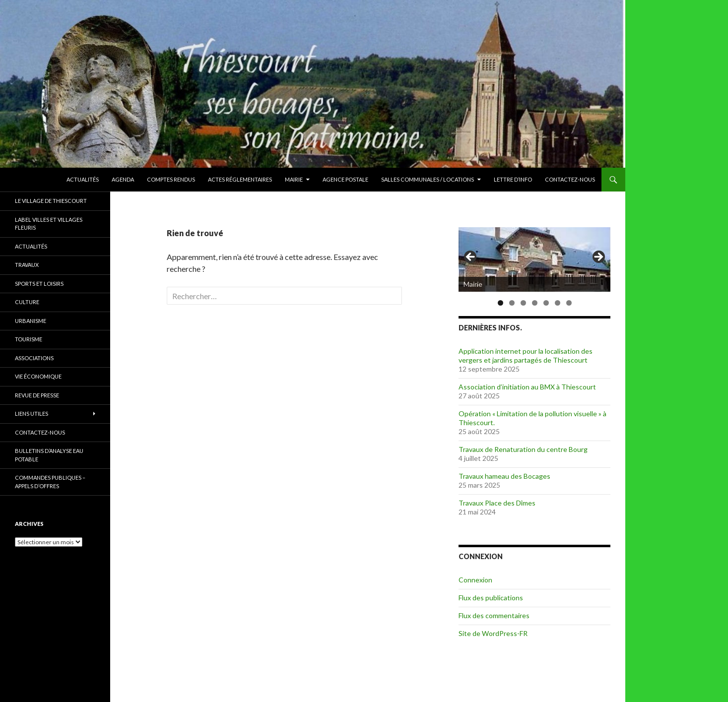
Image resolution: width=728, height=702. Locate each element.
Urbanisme (31, 321)
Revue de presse (37, 395)
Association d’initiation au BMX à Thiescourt (527, 387)
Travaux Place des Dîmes (497, 503)
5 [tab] (546, 303)
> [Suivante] (598, 257)
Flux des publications (491, 598)
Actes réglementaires (240, 179)
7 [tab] (569, 303)
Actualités (83, 179)
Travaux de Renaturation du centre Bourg (523, 449)
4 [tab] (535, 303)
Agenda (123, 179)
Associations (34, 358)
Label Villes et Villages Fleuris (49, 224)
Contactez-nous (570, 179)
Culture (27, 302)
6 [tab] (558, 303)
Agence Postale (345, 179)
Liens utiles (32, 414)
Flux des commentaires (494, 615)
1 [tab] (500, 303)
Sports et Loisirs (39, 284)
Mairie (294, 179)
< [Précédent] (471, 257)
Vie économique (38, 376)
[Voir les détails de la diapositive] (534, 259)
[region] (534, 260)
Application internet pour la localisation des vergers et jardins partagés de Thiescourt (526, 355)
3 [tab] (523, 303)
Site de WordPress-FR (493, 633)
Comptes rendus (171, 179)
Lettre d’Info (513, 179)
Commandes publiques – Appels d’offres (50, 482)
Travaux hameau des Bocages (504, 476)
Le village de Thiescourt (51, 201)
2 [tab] (512, 303)
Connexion (475, 580)
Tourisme (29, 339)
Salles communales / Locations (428, 179)
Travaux (27, 265)
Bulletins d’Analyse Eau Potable (49, 455)
